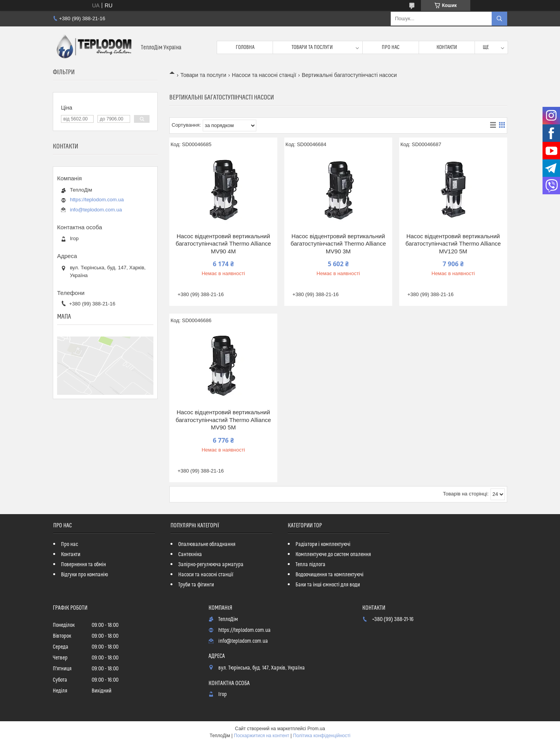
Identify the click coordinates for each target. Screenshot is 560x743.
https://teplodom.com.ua (97, 200)
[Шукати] (499, 19)
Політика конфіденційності (322, 736)
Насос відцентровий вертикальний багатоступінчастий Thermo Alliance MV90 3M (338, 244)
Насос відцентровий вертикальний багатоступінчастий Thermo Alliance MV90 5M (223, 420)
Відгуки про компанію (84, 575)
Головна (245, 47)
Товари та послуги (312, 47)
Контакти (447, 47)
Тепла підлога (310, 565)
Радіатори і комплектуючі (323, 544)
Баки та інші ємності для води (328, 585)
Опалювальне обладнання (207, 544)
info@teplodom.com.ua (96, 210)
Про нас (391, 47)
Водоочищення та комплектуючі (330, 575)
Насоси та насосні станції (264, 75)
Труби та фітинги (196, 585)
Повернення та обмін (83, 565)
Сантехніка (190, 555)
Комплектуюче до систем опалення (333, 555)
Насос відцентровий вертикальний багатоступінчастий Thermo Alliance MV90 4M (223, 244)
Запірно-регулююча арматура (211, 565)
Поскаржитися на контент (261, 736)
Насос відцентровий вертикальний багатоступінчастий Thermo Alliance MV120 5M (453, 244)
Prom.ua (316, 729)
